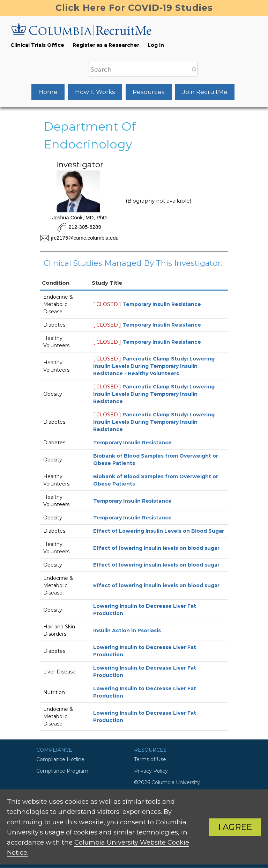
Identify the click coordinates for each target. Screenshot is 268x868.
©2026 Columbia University (167, 782)
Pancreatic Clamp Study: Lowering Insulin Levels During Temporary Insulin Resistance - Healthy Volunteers (154, 366)
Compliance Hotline (60, 759)
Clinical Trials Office (37, 45)
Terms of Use (150, 759)
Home (48, 92)
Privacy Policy (151, 771)
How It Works (95, 92)
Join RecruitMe (205, 92)
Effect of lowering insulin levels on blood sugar (156, 548)
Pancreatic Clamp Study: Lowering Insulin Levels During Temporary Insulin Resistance (154, 394)
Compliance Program (62, 771)
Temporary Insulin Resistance (162, 304)
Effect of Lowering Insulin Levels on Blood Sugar (159, 531)
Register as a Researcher (106, 45)
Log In (156, 45)
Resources (149, 92)
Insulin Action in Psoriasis (127, 630)
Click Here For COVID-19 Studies (134, 8)
